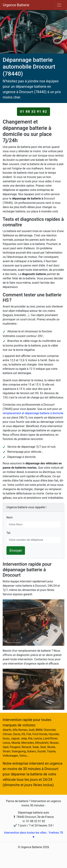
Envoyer (16, 550)
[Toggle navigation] (59, 5)
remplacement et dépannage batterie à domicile (33, 413)
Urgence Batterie (16, 5)
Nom (10, 517)
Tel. (9, 533)
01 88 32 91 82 (34, 111)
